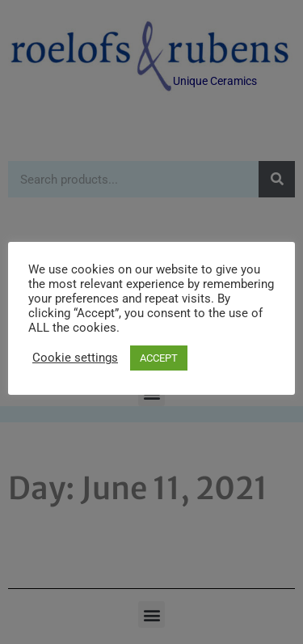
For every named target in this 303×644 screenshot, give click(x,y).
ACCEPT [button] (159, 358)
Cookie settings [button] (75, 358)
